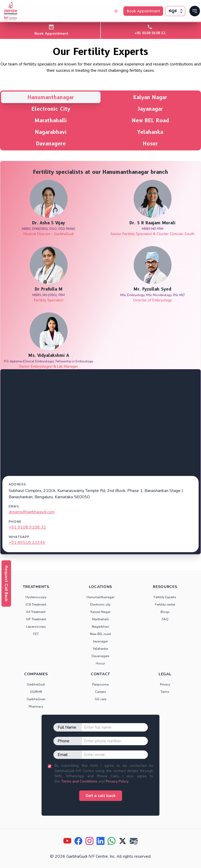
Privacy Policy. (117, 781)
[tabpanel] (100, 358)
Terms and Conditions (79, 781)
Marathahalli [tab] (51, 120)
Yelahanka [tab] (150, 132)
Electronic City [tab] (51, 109)
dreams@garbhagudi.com (32, 512)
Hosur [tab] (150, 144)
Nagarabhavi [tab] (51, 132)
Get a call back (101, 796)
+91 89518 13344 (27, 542)
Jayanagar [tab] (150, 109)
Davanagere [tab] (51, 144)
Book (143, 11)
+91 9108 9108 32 (27, 527)
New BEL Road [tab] (150, 120)
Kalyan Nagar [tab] (150, 97)
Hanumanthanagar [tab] (51, 97)
